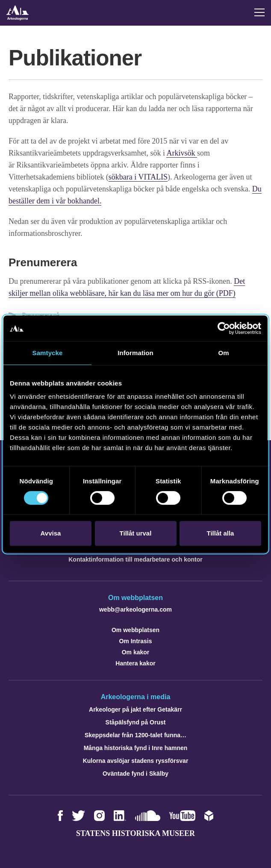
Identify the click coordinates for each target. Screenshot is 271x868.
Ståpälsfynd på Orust (136, 722)
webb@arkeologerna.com (135, 609)
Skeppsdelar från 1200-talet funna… (135, 735)
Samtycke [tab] (48, 353)
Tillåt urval (136, 533)
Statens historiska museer (135, 833)
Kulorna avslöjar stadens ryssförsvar (136, 761)
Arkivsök (182, 153)
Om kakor (136, 652)
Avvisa (51, 533)
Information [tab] (135, 353)
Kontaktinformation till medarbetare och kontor (135, 559)
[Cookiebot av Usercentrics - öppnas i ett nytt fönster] (224, 328)
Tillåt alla (221, 533)
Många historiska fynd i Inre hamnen (136, 748)
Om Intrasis (135, 641)
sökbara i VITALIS (138, 177)
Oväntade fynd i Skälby (135, 774)
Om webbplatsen (135, 630)
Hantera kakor (135, 663)
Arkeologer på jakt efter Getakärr (135, 709)
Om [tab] (223, 353)
